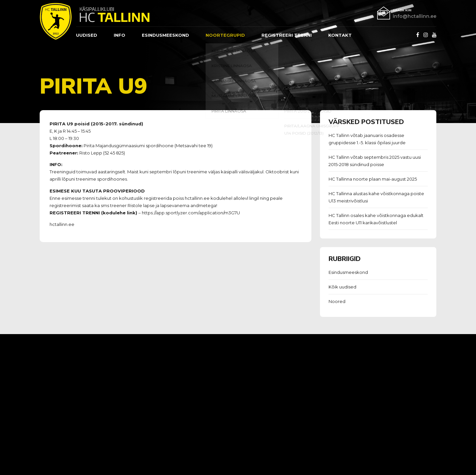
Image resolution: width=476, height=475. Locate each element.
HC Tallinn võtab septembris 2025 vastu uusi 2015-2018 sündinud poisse (375, 161)
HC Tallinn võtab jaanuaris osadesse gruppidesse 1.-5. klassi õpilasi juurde (367, 139)
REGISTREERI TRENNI (287, 35)
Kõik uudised (342, 287)
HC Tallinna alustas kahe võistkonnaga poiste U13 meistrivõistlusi (376, 197)
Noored (337, 301)
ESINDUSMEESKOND (165, 35)
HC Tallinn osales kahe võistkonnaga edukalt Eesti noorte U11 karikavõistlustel (376, 219)
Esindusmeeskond (348, 272)
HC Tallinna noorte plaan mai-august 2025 (373, 179)
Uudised (87, 35)
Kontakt (340, 35)
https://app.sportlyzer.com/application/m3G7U (191, 213)
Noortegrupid (225, 35)
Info (119, 35)
